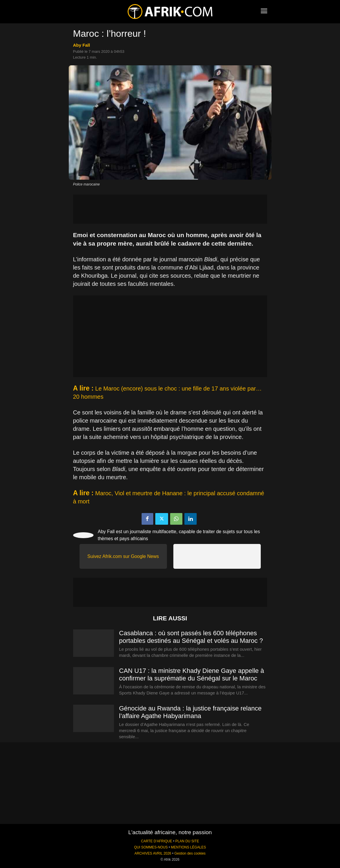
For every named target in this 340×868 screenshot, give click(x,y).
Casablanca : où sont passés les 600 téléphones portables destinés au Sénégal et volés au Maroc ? (191, 637)
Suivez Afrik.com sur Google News (123, 556)
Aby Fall (82, 45)
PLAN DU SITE (187, 841)
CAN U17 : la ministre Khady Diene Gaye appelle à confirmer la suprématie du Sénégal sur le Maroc (192, 674)
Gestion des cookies (190, 853)
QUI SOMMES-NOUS (151, 847)
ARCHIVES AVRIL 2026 (153, 853)
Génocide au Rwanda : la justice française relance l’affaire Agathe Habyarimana (190, 712)
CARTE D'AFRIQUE (157, 841)
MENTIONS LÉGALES (189, 847)
